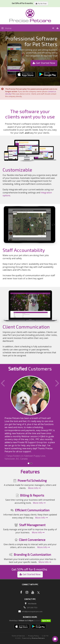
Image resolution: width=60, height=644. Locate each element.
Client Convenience (32, 540)
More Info (34, 488)
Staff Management (32, 525)
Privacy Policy (33, 636)
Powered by (33, 638)
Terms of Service (18, 636)
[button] (5, 418)
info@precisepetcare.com (32, 611)
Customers (30, 369)
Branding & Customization (32, 554)
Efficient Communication (32, 510)
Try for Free (41, 3)
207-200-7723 (32, 608)
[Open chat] (55, 639)
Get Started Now (44, 63)
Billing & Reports (32, 495)
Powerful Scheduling (32, 480)
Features (30, 471)
